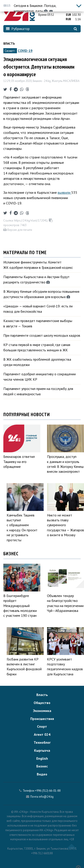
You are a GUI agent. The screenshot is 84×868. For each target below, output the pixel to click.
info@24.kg (46, 797)
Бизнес (42, 766)
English (42, 758)
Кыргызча (42, 750)
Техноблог (42, 742)
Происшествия (42, 719)
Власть (9, 43)
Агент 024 (42, 734)
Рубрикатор (18, 29)
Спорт (42, 726)
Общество (42, 703)
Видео (42, 774)
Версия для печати (18, 230)
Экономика (42, 711)
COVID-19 (25, 51)
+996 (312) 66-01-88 (48, 791)
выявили (65, 192)
